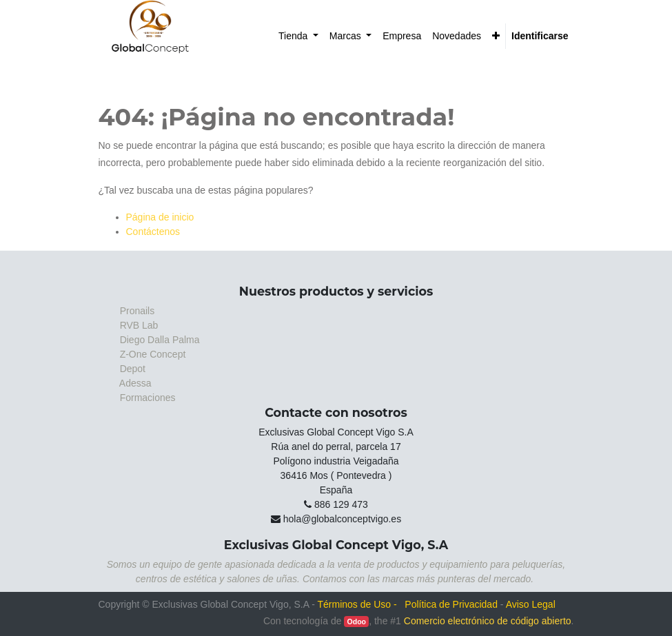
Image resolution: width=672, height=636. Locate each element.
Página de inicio (160, 217)
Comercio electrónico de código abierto (488, 621)
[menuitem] (298, 36)
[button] (496, 36)
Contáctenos (153, 232)
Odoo (357, 622)
